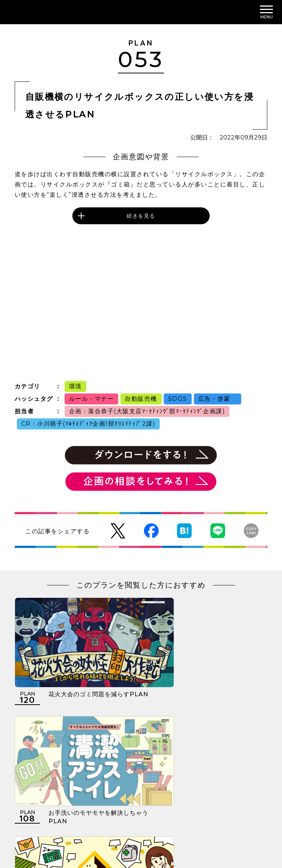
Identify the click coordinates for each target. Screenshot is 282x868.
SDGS (178, 399)
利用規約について (37, 822)
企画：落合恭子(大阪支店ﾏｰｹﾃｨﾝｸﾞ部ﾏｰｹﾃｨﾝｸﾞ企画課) (147, 411)
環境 (75, 386)
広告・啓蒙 (218, 399)
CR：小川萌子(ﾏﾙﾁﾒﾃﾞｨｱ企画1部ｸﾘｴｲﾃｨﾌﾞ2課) (88, 424)
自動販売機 (141, 399)
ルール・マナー (92, 399)
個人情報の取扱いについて (107, 822)
